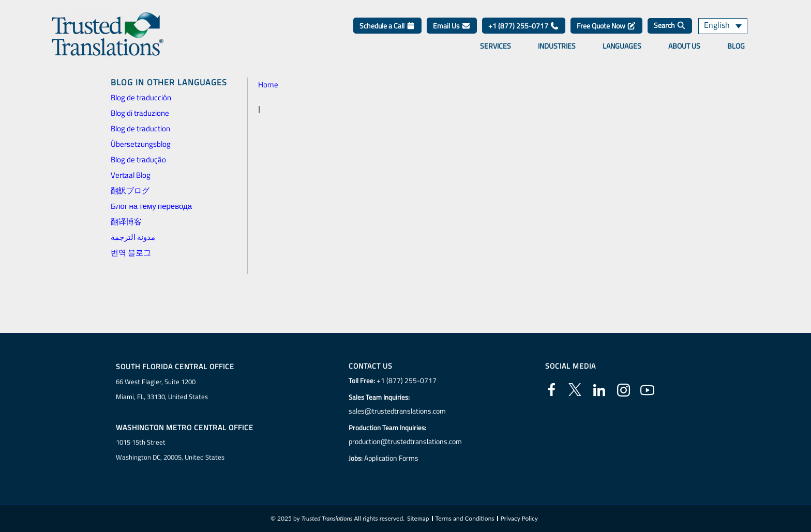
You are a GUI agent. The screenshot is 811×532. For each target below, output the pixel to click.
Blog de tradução (138, 159)
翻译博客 (126, 222)
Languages (622, 46)
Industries (557, 46)
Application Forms (393, 458)
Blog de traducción (141, 97)
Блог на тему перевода (151, 206)
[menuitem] (728, 26)
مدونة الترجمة (133, 237)
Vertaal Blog (131, 175)
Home (268, 85)
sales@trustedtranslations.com (397, 411)
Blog (736, 46)
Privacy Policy (519, 518)
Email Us (452, 26)
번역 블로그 (131, 253)
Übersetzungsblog (141, 144)
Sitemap (418, 518)
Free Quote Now (606, 26)
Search (670, 25)
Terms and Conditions (465, 518)
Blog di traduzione (140, 113)
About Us (684, 46)
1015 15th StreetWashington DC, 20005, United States (170, 450)
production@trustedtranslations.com (405, 442)
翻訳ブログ (130, 191)
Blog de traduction (140, 128)
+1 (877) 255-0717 (524, 26)
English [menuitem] (716, 26)
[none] (728, 26)
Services (495, 46)
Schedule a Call (387, 26)
